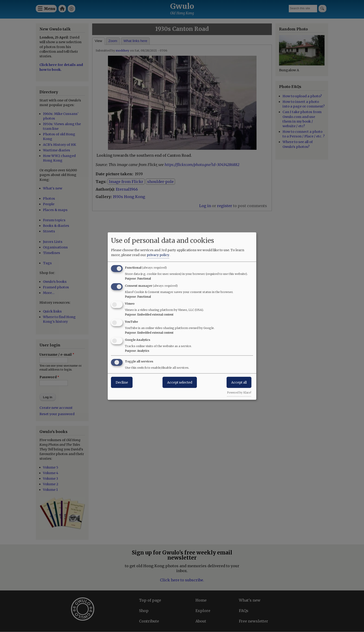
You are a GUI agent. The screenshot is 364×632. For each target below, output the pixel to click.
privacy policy (158, 255)
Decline (122, 382)
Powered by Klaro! (239, 392)
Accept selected (180, 382)
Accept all (239, 382)
